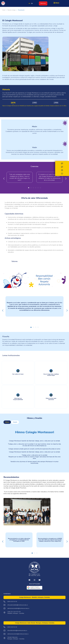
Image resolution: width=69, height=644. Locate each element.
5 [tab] (38, 188)
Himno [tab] (7, 422)
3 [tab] (33, 188)
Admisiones (43, 3)
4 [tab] (36, 188)
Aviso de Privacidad (34, 584)
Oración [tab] (15, 422)
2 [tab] (31, 188)
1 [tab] (29, 188)
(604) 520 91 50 (12, 627)
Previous (4, 178)
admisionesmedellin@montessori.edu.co (18, 608)
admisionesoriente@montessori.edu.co (18, 634)
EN (32, 3)
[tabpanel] (34, 446)
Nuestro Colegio (12, 10)
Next (65, 178)
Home (4, 10)
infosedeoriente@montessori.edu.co (17, 631)
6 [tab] (40, 188)
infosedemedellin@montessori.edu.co (18, 605)
